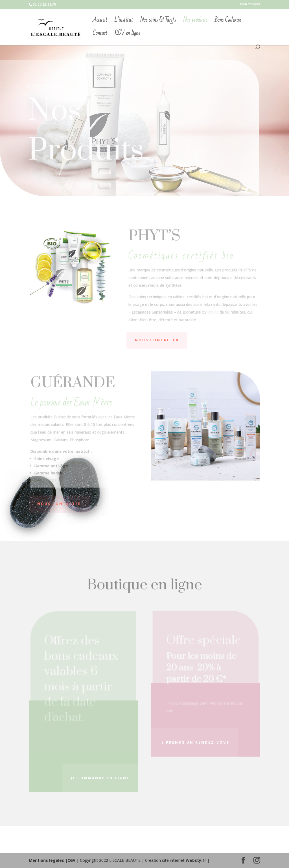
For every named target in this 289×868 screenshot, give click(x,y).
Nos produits (195, 22)
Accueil (100, 22)
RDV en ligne (127, 35)
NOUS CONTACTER (157, 340)
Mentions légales (46, 860)
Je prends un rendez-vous (194, 742)
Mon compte (250, 5)
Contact (100, 35)
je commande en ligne (100, 778)
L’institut (124, 22)
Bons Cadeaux (228, 22)
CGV (71, 860)
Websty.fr (196, 860)
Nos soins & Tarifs (158, 22)
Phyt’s (213, 311)
